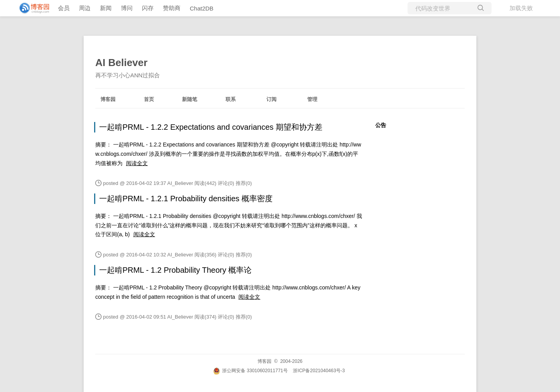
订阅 (271, 99)
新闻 (106, 8)
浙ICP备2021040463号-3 (319, 371)
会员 (64, 8)
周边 (85, 8)
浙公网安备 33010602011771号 (250, 371)
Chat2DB (202, 8)
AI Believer (121, 63)
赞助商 (172, 8)
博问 (127, 8)
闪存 (148, 8)
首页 (149, 99)
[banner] (31, 8)
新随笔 (190, 99)
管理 (312, 99)
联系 (231, 99)
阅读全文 (137, 163)
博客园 (108, 99)
